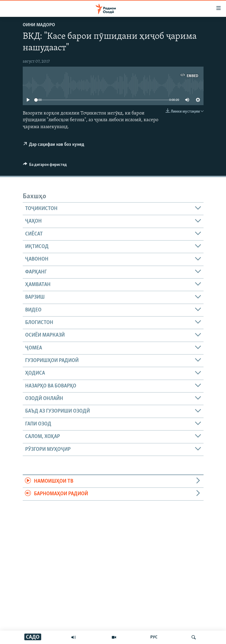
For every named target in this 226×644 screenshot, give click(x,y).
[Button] (45, 166)
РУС (154, 637)
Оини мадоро (39, 25)
